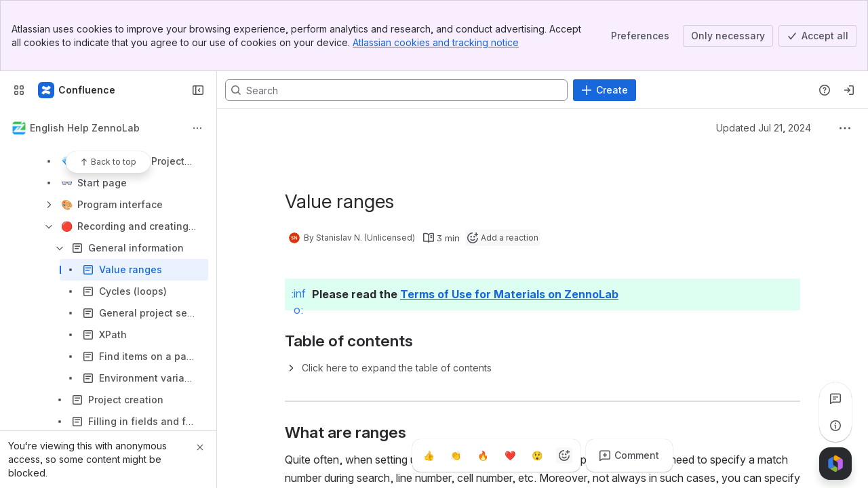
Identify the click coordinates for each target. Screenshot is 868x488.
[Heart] (510, 455)
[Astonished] (537, 455)
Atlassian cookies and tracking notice (436, 42)
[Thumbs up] (429, 455)
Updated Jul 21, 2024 (764, 128)
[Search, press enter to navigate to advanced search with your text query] (396, 90)
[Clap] (456, 455)
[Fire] (483, 455)
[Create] (605, 90)
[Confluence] (77, 90)
